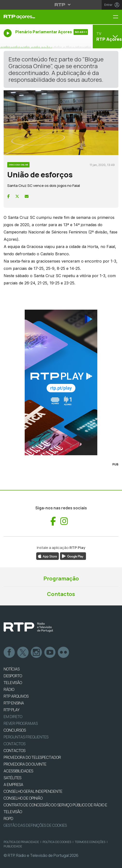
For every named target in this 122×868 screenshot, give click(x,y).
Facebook (9, 653)
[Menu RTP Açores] (117, 17)
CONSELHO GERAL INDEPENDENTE (33, 791)
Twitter (23, 653)
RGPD (8, 818)
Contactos (61, 594)
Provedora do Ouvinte (25, 764)
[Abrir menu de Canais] (107, 36)
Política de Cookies (57, 842)
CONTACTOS (15, 751)
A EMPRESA (13, 785)
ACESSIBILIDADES (18, 771)
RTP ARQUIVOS (16, 696)
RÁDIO (9, 689)
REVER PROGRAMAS (21, 723)
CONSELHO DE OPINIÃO (23, 798)
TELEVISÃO (13, 683)
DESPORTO (13, 676)
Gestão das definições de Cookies (35, 825)
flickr (64, 653)
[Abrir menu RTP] (61, 5)
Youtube (50, 653)
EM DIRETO (13, 717)
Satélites (12, 778)
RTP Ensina (14, 703)
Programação (61, 579)
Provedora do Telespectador (32, 757)
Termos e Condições (90, 842)
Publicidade (13, 846)
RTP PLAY (12, 710)
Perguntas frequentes (26, 737)
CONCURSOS (15, 730)
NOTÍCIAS (12, 669)
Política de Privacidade (21, 842)
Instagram (37, 653)
